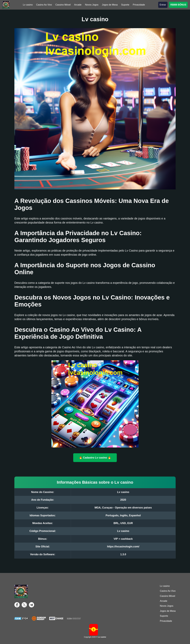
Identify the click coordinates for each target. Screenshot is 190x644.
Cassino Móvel (63, 5)
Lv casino (28, 5)
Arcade (78, 5)
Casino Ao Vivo (44, 5)
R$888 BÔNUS (178, 5)
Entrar (163, 5)
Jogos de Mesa (110, 5)
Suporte (125, 5)
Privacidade (139, 5)
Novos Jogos (92, 5)
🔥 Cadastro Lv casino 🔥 (95, 458)
